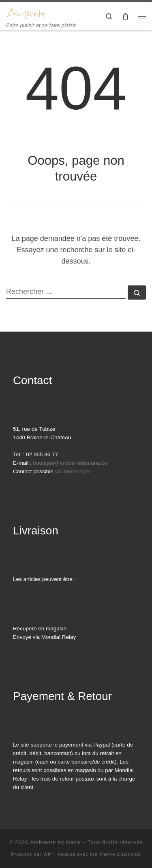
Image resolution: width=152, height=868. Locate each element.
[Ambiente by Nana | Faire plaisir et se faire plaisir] (26, 12)
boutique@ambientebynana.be (70, 463)
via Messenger (73, 471)
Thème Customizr (120, 854)
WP (47, 854)
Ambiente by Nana (55, 842)
